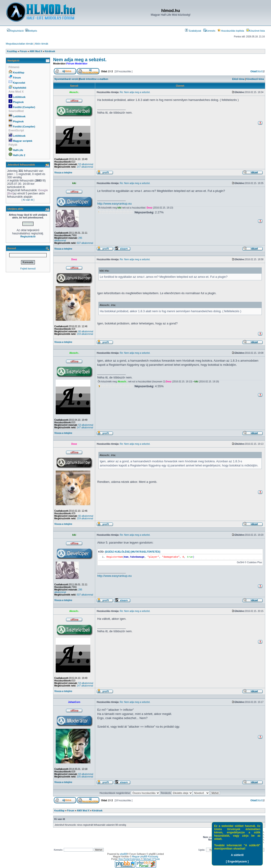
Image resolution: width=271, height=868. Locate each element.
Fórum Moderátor (77, 64)
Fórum (17, 78)
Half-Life (18, 150)
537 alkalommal (85, 243)
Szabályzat (193, 31)
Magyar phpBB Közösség (145, 857)
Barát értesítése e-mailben (94, 79)
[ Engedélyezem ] (237, 862)
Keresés (209, 31)
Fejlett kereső (28, 269)
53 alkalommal (86, 164)
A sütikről (237, 855)
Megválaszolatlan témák (19, 44)
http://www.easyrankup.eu (114, 204)
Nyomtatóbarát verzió (66, 79)
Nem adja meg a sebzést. (80, 60)
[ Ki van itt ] (28, 200)
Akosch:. (74, 92)
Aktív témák (41, 44)
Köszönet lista (256, 31)
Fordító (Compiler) (24, 107)
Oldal (253, 71)
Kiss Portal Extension (129, 859)
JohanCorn (74, 702)
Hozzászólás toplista (231, 31)
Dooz (149, 208)
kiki (74, 183)
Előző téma (238, 79)
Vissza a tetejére (63, 173)
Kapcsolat (19, 83)
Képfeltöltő (20, 88)
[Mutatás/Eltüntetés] (146, 552)
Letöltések (19, 97)
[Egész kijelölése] (118, 552)
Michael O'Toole (152, 859)
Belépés (31, 31)
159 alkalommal (85, 334)
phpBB (124, 854)
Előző (259, 71)
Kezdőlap (19, 73)
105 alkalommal (85, 777)
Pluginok (18, 102)
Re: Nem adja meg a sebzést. (135, 92)
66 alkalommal (86, 331)
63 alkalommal (86, 774)
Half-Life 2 (19, 155)
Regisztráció (15, 31)
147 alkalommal (85, 167)
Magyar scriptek (23, 141)
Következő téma (255, 79)
